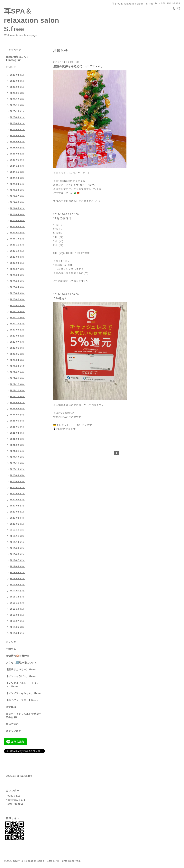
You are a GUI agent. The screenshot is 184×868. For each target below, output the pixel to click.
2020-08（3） (18, 481)
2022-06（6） (18, 348)
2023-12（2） (18, 239)
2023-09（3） (18, 257)
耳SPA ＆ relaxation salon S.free (33, 861)
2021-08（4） (18, 409)
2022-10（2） (18, 324)
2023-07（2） (18, 269)
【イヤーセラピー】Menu (21, 676)
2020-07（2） (18, 487)
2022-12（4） (18, 311)
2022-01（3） (18, 378)
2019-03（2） (18, 578)
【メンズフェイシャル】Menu (23, 693)
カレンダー (12, 642)
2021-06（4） (18, 421)
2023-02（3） (18, 299)
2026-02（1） (18, 87)
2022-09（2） (18, 330)
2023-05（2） (18, 281)
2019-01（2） (18, 591)
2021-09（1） (18, 402)
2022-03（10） (18, 366)
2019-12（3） (18, 530)
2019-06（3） (18, 566)
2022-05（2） (18, 354)
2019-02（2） (18, 585)
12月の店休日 (62, 218)
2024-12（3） (18, 166)
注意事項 (11, 707)
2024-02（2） (18, 226)
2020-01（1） (18, 524)
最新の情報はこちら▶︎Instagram (17, 58)
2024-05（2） (18, 208)
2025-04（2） (18, 142)
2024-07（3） (18, 196)
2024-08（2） (18, 190)
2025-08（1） (18, 123)
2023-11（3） (18, 245)
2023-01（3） (18, 305)
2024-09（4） (18, 184)
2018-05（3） (18, 627)
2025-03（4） (18, 148)
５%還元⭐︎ (60, 298)
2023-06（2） (18, 275)
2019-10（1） (18, 542)
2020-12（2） (18, 457)
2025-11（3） (18, 105)
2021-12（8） (18, 384)
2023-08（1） (18, 263)
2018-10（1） (18, 609)
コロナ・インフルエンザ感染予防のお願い (24, 716)
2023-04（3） (18, 287)
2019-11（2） (18, 536)
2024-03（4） (18, 220)
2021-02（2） (18, 445)
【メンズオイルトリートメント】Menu (22, 685)
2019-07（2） (18, 560)
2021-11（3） (18, 390)
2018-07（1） (18, 621)
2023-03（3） (18, 293)
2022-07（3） (18, 342)
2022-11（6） (18, 318)
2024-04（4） (18, 214)
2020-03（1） (18, 512)
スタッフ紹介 (14, 731)
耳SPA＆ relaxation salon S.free (35, 20)
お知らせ (11, 67)
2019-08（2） (18, 554)
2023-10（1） (18, 251)
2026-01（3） (18, 93)
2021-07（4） (18, 415)
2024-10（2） (18, 178)
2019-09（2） (18, 548)
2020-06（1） (18, 494)
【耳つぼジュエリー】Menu (22, 700)
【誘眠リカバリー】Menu (21, 669)
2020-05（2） (18, 500)
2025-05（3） (18, 135)
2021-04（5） (18, 433)
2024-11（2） (18, 172)
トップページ (14, 50)
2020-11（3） (18, 463)
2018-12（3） (18, 597)
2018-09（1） (18, 615)
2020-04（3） (18, 506)
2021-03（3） (18, 439)
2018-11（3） (18, 603)
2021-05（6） (18, 427)
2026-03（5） (18, 81)
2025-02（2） (18, 154)
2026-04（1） (18, 75)
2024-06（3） (18, 202)
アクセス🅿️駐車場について (21, 663)
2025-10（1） (18, 111)
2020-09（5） (18, 475)
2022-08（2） (18, 336)
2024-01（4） (18, 233)
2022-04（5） (18, 360)
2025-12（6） (18, 99)
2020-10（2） (18, 469)
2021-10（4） (18, 396)
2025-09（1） (18, 117)
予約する (11, 649)
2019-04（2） (18, 572)
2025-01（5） (18, 160)
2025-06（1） (18, 129)
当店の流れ (12, 724)
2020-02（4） (18, 518)
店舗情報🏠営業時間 (18, 656)
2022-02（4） (18, 372)
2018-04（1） (18, 633)
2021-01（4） (18, 451)
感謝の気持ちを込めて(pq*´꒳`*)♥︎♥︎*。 (78, 66)
